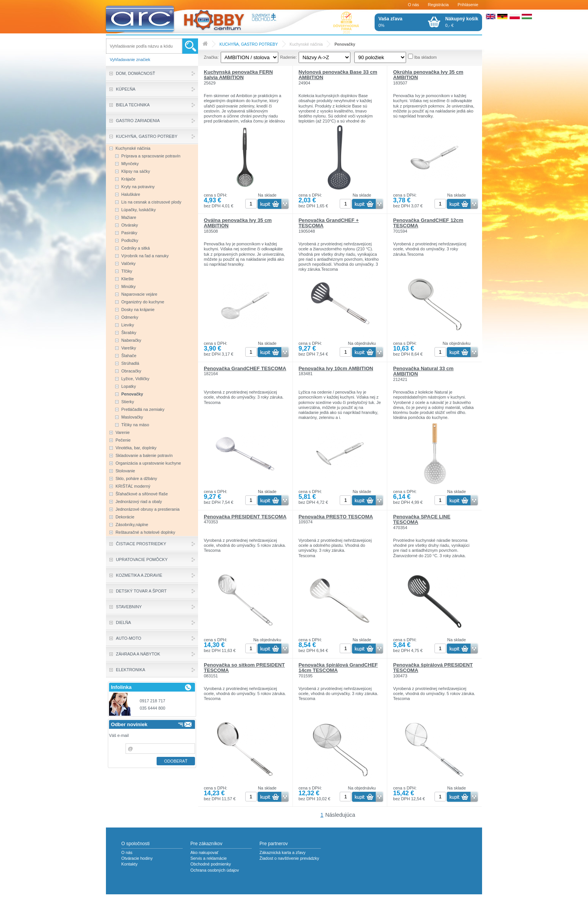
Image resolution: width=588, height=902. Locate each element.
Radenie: (289, 57)
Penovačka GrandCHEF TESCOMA (245, 368)
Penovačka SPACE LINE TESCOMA (422, 519)
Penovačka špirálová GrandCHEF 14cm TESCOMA (338, 668)
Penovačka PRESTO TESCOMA (336, 517)
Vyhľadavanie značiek (130, 60)
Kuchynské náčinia (306, 44)
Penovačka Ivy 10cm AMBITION (336, 368)
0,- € (462, 22)
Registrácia (438, 5)
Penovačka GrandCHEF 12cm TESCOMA (428, 223)
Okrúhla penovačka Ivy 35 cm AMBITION (428, 75)
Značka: (211, 57)
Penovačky (345, 44)
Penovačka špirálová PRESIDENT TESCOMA (433, 668)
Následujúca (340, 815)
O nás (414, 5)
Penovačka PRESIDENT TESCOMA (245, 517)
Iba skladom (425, 57)
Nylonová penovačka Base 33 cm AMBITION (338, 75)
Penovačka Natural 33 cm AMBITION (423, 371)
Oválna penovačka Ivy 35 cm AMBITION (238, 223)
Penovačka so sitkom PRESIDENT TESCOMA (244, 668)
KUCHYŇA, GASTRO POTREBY (249, 44)
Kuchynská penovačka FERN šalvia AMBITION (238, 75)
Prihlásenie (468, 5)
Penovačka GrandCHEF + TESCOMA (329, 223)
